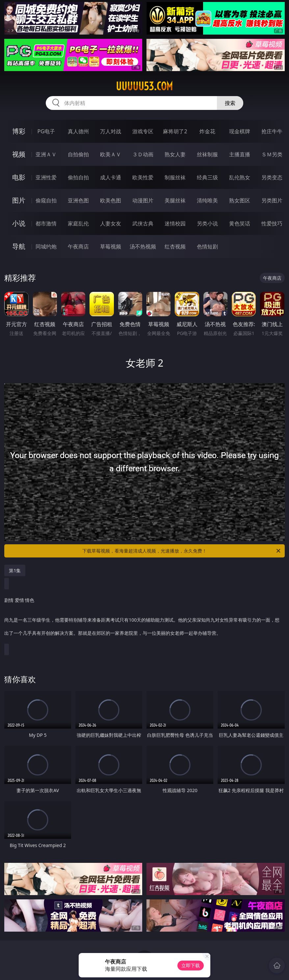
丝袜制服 (207, 154)
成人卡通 (111, 177)
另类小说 (207, 223)
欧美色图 (111, 200)
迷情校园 (175, 223)
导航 (19, 246)
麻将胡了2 (175, 131)
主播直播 (240, 154)
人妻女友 (111, 223)
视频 (19, 154)
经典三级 (207, 177)
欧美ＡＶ (111, 154)
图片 (19, 200)
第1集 (15, 570)
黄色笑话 (240, 223)
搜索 (230, 103)
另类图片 (272, 200)
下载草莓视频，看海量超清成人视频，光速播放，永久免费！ (182, 551)
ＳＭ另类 (272, 154)
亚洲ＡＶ (46, 154)
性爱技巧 (272, 223)
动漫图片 (143, 200)
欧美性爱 (143, 177)
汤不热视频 (143, 246)
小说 (19, 223)
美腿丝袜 (175, 200)
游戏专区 (143, 131)
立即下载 (191, 965)
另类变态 (272, 177)
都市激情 (46, 223)
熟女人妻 (175, 154)
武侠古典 (143, 223)
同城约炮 (46, 246)
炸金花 (207, 131)
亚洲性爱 (46, 177)
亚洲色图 (78, 200)
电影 (19, 177)
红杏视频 (175, 246)
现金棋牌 (240, 131)
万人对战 (111, 131)
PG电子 (46, 131)
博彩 (19, 131)
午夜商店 (78, 246)
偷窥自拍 (46, 200)
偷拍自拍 (78, 177)
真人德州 (78, 131)
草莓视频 (111, 246)
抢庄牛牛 (272, 131)
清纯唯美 (207, 200)
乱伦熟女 (240, 177)
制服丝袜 (175, 177)
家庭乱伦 (78, 223)
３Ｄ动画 (143, 154)
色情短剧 (207, 246)
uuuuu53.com (144, 86)
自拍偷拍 (78, 154)
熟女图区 (240, 200)
